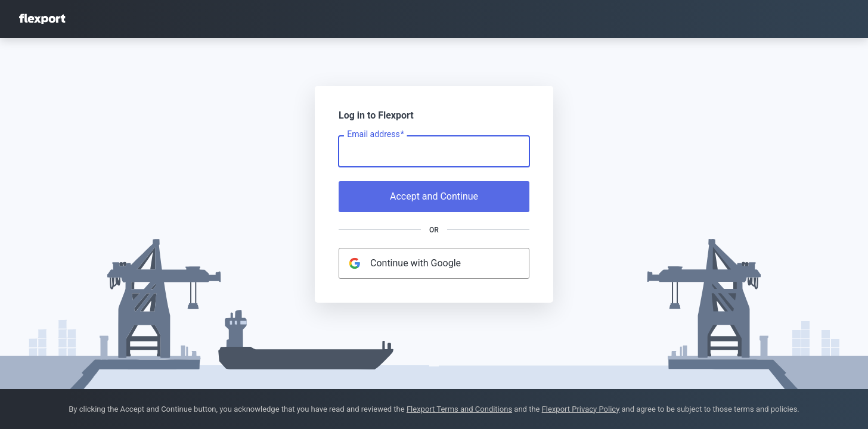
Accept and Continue (434, 196)
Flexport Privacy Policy (581, 409)
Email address (375, 135)
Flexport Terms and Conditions (459, 409)
